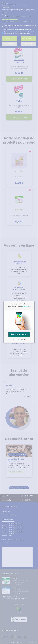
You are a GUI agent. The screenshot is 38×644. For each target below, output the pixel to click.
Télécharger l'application (19, 334)
